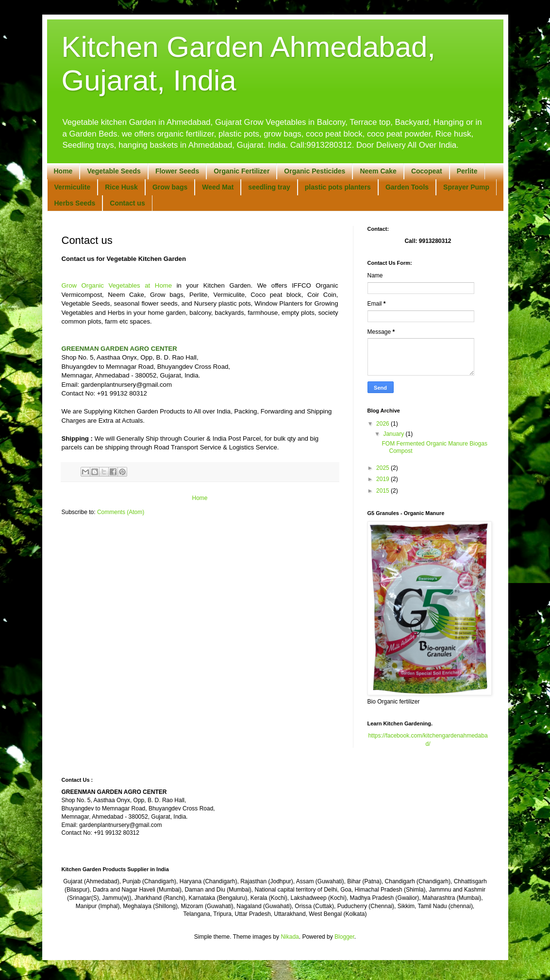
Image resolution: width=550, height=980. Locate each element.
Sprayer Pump (466, 187)
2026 (383, 424)
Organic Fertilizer (242, 171)
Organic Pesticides (315, 171)
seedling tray (269, 187)
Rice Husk (121, 187)
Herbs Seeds (75, 203)
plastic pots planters (338, 187)
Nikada (290, 937)
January (394, 434)
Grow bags (170, 187)
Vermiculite (73, 187)
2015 (383, 491)
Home (63, 171)
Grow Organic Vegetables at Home (117, 285)
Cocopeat (427, 171)
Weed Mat (218, 187)
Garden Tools (407, 187)
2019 (383, 479)
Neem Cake (378, 171)
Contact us (127, 203)
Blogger (344, 937)
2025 (383, 468)
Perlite (467, 171)
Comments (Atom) (121, 512)
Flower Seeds (177, 171)
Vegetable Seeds (114, 171)
